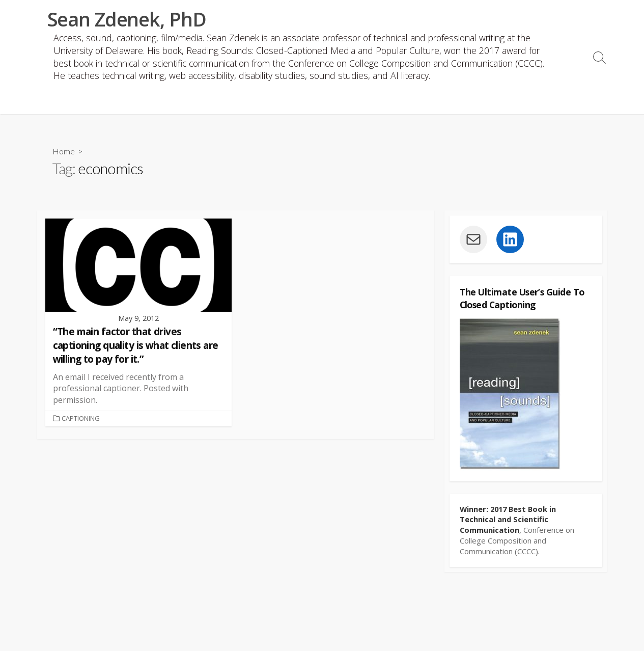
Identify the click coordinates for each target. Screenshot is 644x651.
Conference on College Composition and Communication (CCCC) (517, 542)
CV (50, 102)
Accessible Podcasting (259, 102)
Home (64, 153)
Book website (167, 102)
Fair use (408, 102)
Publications (97, 102)
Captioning (350, 102)
